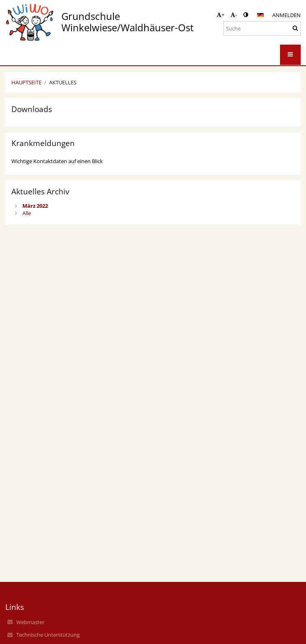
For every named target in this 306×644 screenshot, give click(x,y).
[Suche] (262, 28)
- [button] (234, 15)
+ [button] (220, 15)
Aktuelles (63, 82)
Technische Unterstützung (48, 635)
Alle (27, 213)
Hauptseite (26, 82)
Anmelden (286, 15)
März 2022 (35, 206)
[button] (260, 15)
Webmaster (30, 622)
